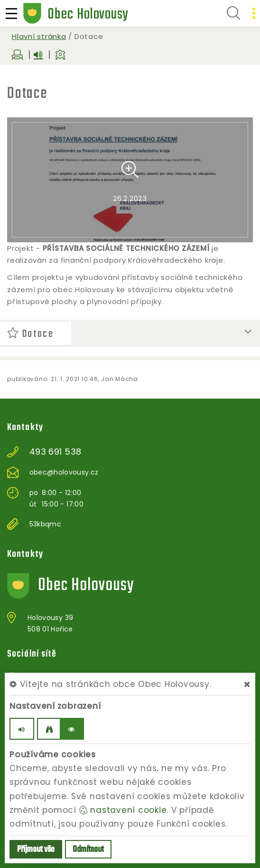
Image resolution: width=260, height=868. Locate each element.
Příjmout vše (36, 850)
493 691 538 (56, 452)
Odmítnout (88, 850)
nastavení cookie (123, 810)
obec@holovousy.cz (64, 472)
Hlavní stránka (39, 36)
